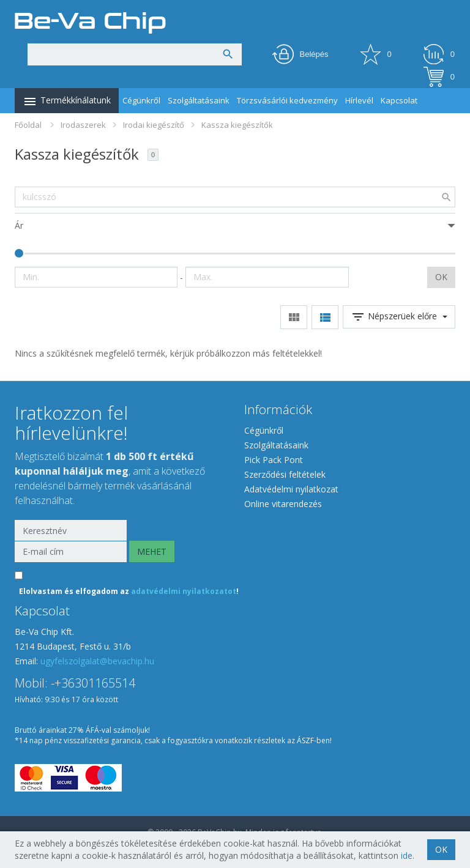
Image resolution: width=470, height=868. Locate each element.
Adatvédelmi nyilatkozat (291, 489)
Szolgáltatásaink (199, 100)
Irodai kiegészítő (154, 125)
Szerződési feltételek (285, 474)
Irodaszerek (83, 125)
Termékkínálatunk (67, 102)
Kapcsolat (399, 100)
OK (441, 277)
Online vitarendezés (283, 504)
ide (407, 855)
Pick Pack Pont (274, 460)
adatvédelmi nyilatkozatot (184, 591)
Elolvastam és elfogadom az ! (129, 591)
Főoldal (28, 125)
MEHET (152, 551)
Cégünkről (141, 100)
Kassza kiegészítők (237, 125)
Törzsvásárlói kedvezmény (287, 100)
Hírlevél (359, 100)
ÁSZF (305, 740)
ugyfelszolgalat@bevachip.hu (97, 661)
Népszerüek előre (399, 317)
